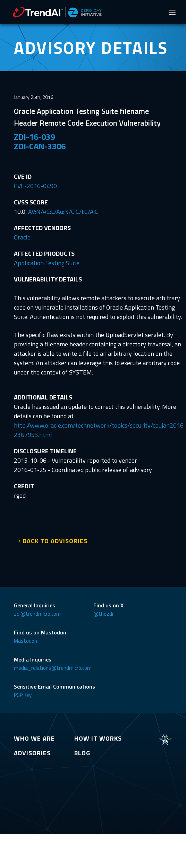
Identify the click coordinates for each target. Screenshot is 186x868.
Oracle (22, 237)
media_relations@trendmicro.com (53, 668)
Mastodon (26, 641)
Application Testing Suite (47, 263)
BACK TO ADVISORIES (55, 541)
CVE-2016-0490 (35, 186)
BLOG (82, 753)
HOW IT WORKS (98, 738)
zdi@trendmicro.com (37, 614)
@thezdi (103, 614)
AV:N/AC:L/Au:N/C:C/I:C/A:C (63, 212)
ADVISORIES (32, 753)
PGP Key (23, 695)
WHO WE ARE (34, 738)
